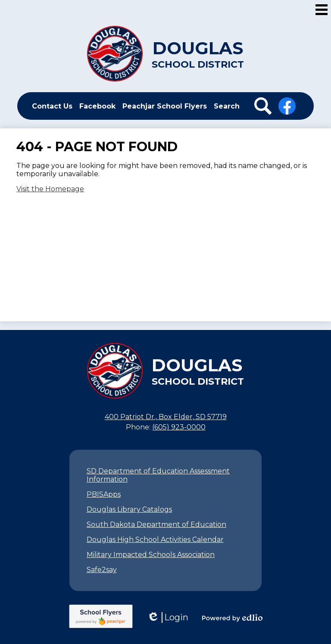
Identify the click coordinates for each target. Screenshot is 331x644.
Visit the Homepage (50, 189)
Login (168, 618)
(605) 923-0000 (179, 427)
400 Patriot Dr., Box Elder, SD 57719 (166, 417)
